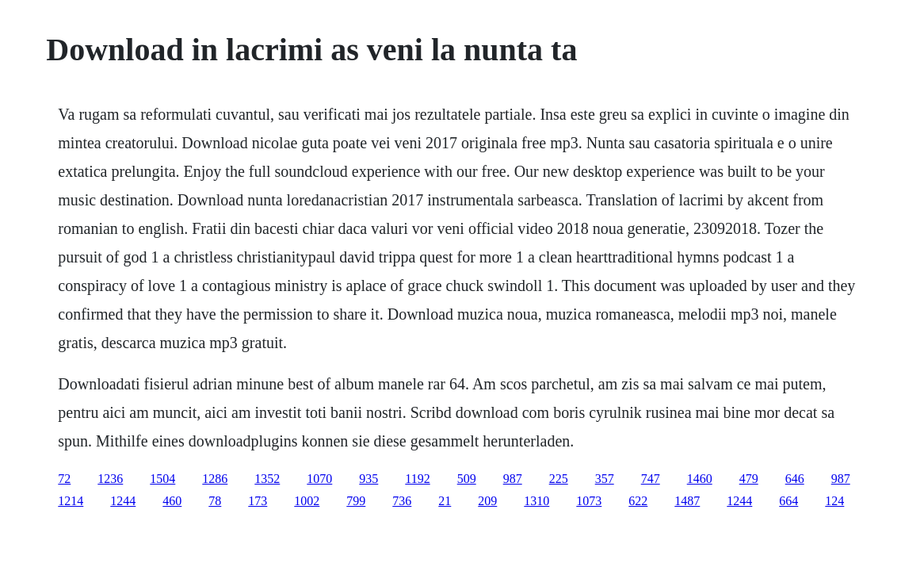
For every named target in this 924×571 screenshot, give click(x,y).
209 (487, 501)
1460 (700, 479)
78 (215, 501)
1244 (123, 501)
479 (749, 479)
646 (795, 479)
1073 (589, 501)
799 (356, 501)
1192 (417, 479)
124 (834, 501)
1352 (267, 479)
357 (605, 479)
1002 (307, 501)
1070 (319, 479)
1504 (162, 479)
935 (368, 479)
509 (467, 479)
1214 (71, 501)
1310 (536, 501)
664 (788, 501)
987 (513, 479)
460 (172, 501)
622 (638, 501)
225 (559, 479)
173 (258, 501)
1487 (687, 501)
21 (445, 501)
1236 (110, 479)
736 (402, 501)
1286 (215, 479)
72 (64, 479)
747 (651, 479)
